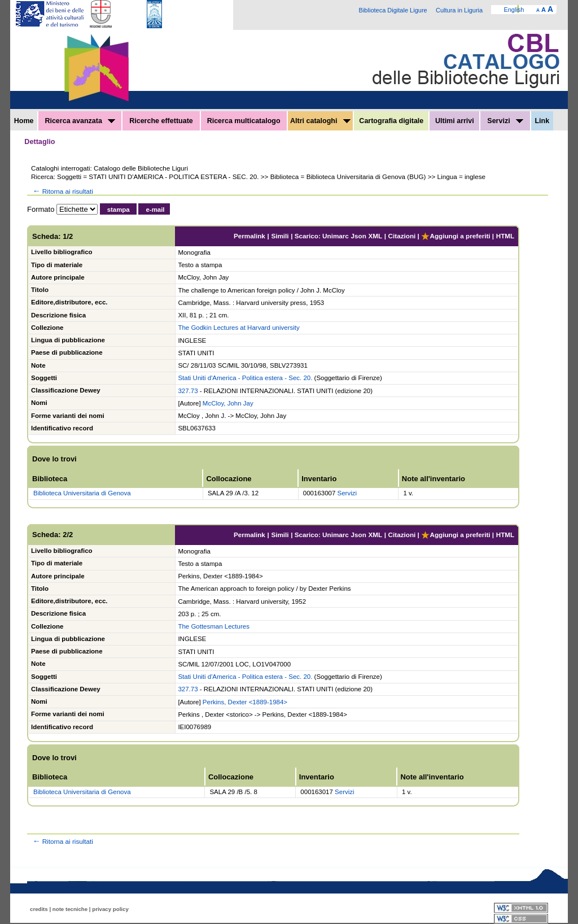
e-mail (155, 210)
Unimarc (336, 236)
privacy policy (110, 909)
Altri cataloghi (320, 121)
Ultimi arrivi (455, 121)
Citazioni (402, 236)
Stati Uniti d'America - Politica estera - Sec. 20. (245, 378)
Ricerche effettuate (161, 121)
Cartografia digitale (391, 121)
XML (375, 236)
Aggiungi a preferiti (456, 236)
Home (24, 121)
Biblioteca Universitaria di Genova (82, 493)
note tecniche (70, 909)
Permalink (249, 236)
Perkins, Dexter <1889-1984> (245, 702)
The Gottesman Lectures (214, 626)
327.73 (188, 391)
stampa (119, 210)
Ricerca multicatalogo (244, 121)
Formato (41, 209)
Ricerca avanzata (80, 121)
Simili (280, 236)
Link (542, 121)
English (514, 10)
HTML (505, 236)
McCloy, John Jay (228, 403)
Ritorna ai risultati (62, 191)
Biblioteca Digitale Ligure (393, 10)
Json (359, 236)
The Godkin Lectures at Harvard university (238, 328)
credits (39, 909)
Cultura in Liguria (459, 10)
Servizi (505, 121)
